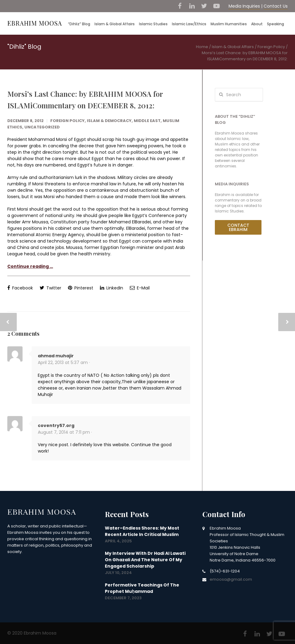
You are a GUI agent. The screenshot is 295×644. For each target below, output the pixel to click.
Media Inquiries (244, 6)
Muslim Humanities (229, 24)
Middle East (147, 121)
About (257, 24)
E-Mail (140, 288)
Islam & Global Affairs (115, 24)
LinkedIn (112, 288)
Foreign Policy (68, 121)
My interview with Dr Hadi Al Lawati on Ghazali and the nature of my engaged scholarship (145, 560)
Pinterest (81, 288)
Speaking (275, 24)
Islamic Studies (153, 24)
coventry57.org (56, 425)
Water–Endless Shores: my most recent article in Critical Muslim (142, 531)
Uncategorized (42, 127)
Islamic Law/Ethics (189, 24)
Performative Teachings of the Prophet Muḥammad (142, 588)
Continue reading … (30, 266)
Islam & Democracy (109, 121)
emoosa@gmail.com (231, 579)
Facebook (20, 288)
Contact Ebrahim (238, 227)
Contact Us (276, 6)
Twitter (50, 288)
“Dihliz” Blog (79, 24)
